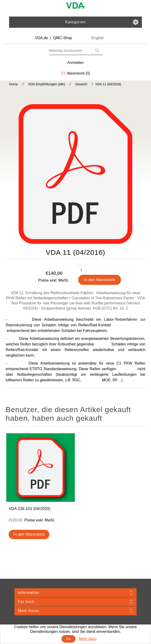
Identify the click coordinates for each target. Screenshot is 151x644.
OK (68, 639)
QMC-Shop (63, 38)
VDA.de (41, 38)
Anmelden (76, 63)
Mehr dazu (88, 639)
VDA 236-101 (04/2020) (29, 509)
